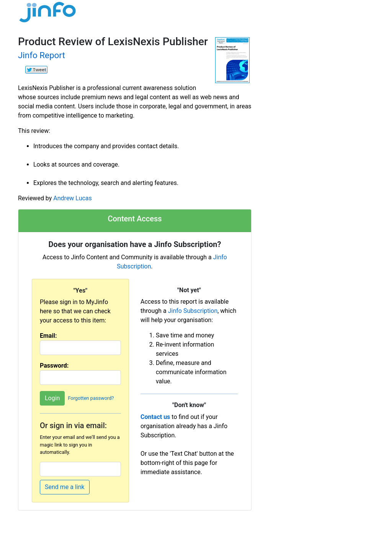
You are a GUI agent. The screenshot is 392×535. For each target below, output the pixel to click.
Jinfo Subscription (193, 311)
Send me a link (65, 487)
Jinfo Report (42, 55)
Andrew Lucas (72, 198)
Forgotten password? (91, 398)
